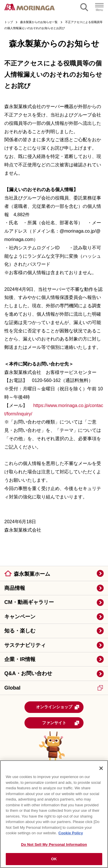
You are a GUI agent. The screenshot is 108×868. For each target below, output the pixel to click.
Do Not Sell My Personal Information (54, 845)
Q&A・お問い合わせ (28, 673)
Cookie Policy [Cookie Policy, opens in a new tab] (71, 833)
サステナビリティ (25, 645)
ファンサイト (61, 723)
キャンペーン (20, 617)
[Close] (101, 768)
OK (54, 859)
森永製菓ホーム (32, 574)
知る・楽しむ (20, 631)
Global (54, 688)
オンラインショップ (58, 707)
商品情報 (15, 588)
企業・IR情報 (20, 659)
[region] (54, 814)
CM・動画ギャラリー (29, 602)
